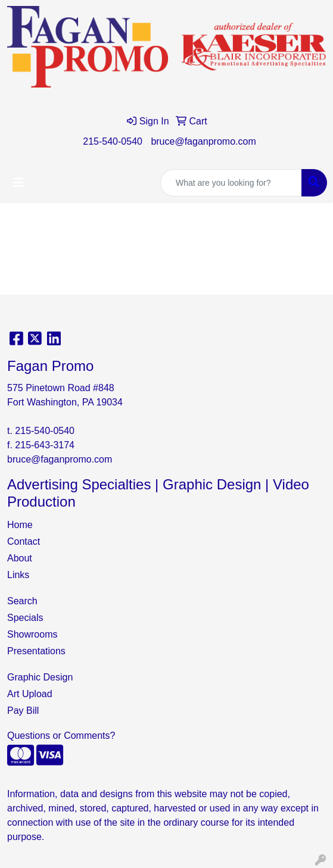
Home (20, 525)
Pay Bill (23, 711)
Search (22, 601)
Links (18, 575)
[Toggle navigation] (18, 183)
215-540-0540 (113, 141)
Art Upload (30, 694)
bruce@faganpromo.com (203, 141)
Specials (25, 618)
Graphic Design (40, 677)
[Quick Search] (231, 183)
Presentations (36, 651)
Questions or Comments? (61, 736)
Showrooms (32, 634)
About (20, 558)
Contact (24, 541)
